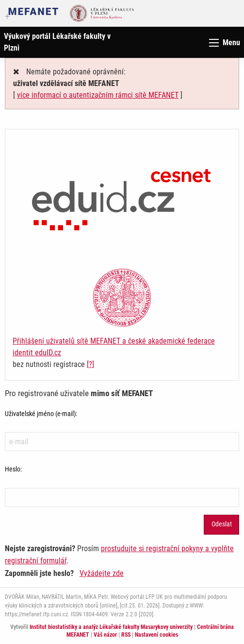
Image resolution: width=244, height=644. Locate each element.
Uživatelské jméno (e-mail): (41, 414)
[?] (90, 364)
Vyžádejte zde (102, 573)
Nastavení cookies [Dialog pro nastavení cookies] (156, 635)
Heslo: (13, 469)
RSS (126, 635)
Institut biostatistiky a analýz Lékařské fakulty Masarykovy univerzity (111, 627)
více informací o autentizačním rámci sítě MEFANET (98, 95)
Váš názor (105, 635)
